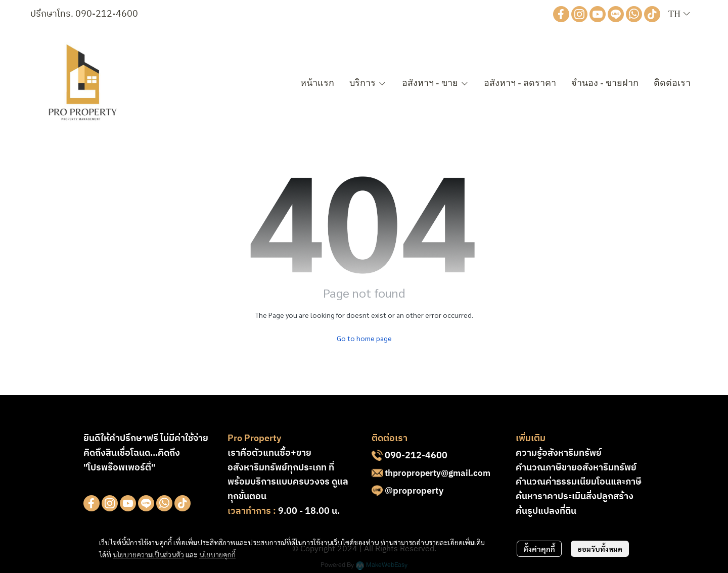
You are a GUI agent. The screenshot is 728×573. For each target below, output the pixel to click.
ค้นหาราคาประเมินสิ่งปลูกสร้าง (575, 497)
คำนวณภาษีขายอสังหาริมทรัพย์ (576, 468)
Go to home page (364, 338)
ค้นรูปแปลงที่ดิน (546, 511)
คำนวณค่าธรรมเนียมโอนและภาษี (579, 482)
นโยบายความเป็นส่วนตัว (148, 554)
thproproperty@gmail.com (438, 473)
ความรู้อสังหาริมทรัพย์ (559, 453)
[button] (679, 14)
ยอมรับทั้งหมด (600, 549)
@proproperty (414, 491)
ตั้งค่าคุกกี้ (539, 549)
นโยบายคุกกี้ (217, 554)
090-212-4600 (107, 14)
